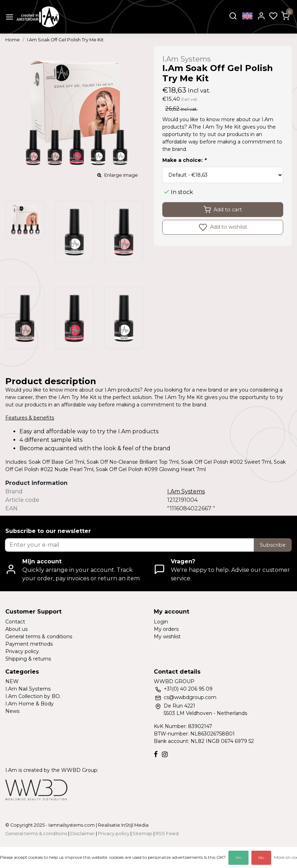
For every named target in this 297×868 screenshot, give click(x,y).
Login (161, 622)
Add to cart (223, 210)
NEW (12, 681)
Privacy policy (22, 651)
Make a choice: (184, 160)
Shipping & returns (28, 659)
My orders (166, 629)
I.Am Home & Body (30, 704)
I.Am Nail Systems (28, 689)
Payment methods (29, 644)
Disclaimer (83, 834)
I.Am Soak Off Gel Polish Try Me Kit (65, 40)
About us (16, 629)
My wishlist (167, 637)
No (261, 858)
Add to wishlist (223, 227)
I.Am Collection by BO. (33, 696)
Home (13, 40)
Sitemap (142, 834)
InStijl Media (134, 825)
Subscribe (273, 545)
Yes (238, 858)
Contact (15, 622)
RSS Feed (167, 834)
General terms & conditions (39, 637)
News (12, 711)
